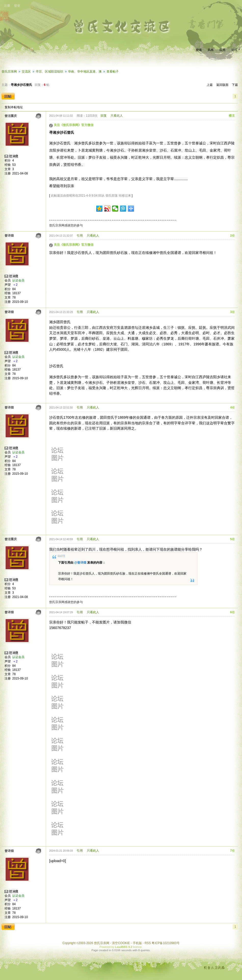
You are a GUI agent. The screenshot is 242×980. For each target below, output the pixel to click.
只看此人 (117, 116)
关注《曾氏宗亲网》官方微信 (74, 125)
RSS (148, 943)
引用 (80, 236)
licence (137, 947)
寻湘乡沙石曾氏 (21, 85)
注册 (7, 6)
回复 (104, 116)
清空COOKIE (121, 943)
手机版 (137, 943)
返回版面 (222, 85)
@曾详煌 (80, 563)
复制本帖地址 (14, 107)
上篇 (210, 85)
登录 (17, 6)
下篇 (235, 85)
